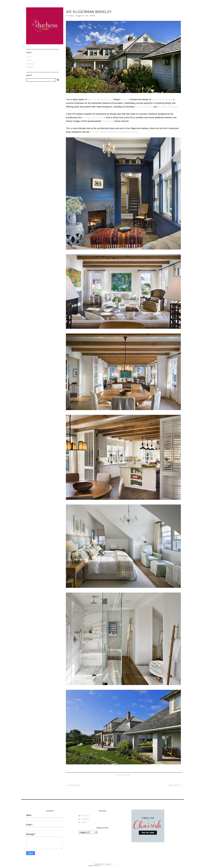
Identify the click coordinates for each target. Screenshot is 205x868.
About (29, 60)
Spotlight (30, 67)
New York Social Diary (98, 99)
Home (29, 57)
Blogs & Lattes (109, 866)
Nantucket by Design (162, 99)
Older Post (175, 785)
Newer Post (73, 785)
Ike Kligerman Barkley (93, 117)
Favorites (30, 64)
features (125, 99)
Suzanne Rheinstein (168, 107)
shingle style (108, 121)
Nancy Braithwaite (144, 107)
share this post (123, 775)
